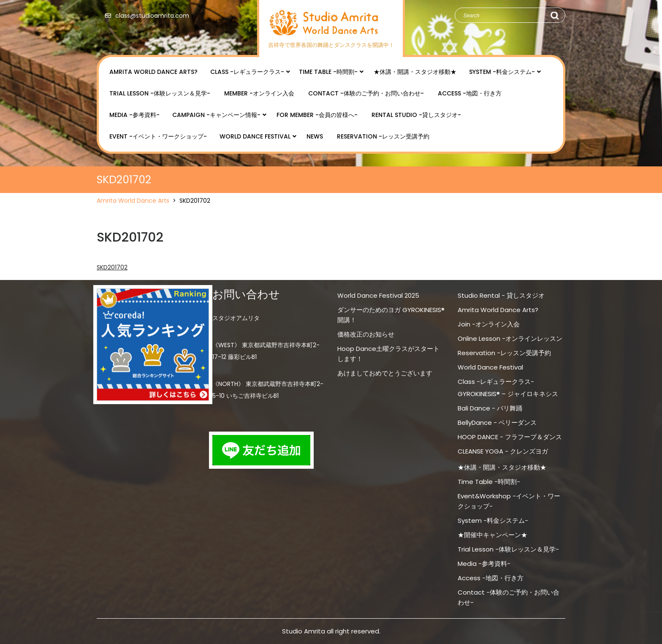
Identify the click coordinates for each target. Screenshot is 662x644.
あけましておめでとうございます (385, 373)
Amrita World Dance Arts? (153, 72)
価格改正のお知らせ (366, 334)
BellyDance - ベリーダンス (497, 423)
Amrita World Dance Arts (133, 201)
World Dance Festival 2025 (378, 295)
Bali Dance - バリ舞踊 (490, 408)
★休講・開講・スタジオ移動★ (415, 72)
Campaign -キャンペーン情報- (216, 115)
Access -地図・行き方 (470, 93)
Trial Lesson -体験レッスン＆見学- (160, 93)
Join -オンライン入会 (489, 324)
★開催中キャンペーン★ (492, 535)
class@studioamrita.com (145, 16)
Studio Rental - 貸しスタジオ (501, 295)
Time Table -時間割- (328, 72)
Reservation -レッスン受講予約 (383, 136)
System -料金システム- (502, 72)
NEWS (315, 136)
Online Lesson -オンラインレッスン (510, 338)
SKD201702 (112, 267)
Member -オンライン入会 (259, 93)
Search (554, 16)
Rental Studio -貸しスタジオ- (416, 115)
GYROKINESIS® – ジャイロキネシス (508, 394)
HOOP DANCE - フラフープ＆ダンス (510, 437)
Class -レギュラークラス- (247, 72)
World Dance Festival (255, 136)
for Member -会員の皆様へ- (317, 115)
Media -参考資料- (134, 115)
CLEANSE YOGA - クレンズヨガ (503, 451)
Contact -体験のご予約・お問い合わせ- (366, 93)
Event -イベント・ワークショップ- (158, 136)
